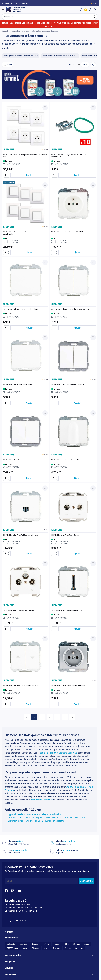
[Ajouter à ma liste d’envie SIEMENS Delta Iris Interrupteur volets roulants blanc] (45, 639)
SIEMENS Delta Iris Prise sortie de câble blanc (68, 460)
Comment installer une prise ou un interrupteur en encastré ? (37, 821)
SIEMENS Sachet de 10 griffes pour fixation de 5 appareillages (68, 156)
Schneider (11, 944)
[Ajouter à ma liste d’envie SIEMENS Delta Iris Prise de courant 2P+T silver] (93, 639)
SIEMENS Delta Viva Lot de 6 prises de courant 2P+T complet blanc (25, 156)
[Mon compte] (90, 10)
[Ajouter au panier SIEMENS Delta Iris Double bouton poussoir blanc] (77, 403)
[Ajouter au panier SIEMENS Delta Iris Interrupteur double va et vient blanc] (77, 328)
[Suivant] (72, 718)
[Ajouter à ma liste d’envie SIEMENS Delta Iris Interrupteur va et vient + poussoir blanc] (45, 413)
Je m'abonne (86, 881)
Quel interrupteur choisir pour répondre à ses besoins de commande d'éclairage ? (46, 818)
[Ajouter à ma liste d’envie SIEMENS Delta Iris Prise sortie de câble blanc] (93, 413)
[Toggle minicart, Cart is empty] (95, 10)
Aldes (87, 944)
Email (9, 881)
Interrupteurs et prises (20, 31)
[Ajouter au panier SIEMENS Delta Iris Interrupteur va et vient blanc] (29, 328)
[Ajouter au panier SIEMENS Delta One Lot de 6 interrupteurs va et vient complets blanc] (29, 253)
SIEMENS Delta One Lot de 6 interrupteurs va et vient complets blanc (22, 233)
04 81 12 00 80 (18, 921)
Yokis (46, 949)
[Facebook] (6, 891)
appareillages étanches (42, 800)
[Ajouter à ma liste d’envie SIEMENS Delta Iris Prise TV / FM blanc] (93, 488)
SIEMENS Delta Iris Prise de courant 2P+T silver (68, 686)
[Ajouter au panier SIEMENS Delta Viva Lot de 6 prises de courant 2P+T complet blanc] (29, 175)
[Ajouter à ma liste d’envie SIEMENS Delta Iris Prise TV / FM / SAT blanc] (45, 564)
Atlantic (76, 944)
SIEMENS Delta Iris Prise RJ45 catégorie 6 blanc (20, 535)
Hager (56, 944)
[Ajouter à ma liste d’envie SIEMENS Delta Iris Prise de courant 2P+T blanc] (93, 185)
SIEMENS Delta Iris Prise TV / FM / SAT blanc (19, 611)
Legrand (23, 944)
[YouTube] (19, 891)
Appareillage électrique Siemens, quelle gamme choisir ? (34, 815)
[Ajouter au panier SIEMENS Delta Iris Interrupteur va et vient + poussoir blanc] (29, 478)
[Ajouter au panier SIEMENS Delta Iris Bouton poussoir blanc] (29, 403)
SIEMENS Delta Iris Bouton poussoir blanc (18, 385)
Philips (68, 949)
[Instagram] (13, 891)
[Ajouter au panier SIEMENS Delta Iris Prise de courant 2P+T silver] (77, 704)
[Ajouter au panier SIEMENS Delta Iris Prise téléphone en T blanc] (77, 629)
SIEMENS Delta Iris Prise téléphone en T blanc (68, 611)
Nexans (35, 944)
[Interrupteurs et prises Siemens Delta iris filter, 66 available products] (21, 56)
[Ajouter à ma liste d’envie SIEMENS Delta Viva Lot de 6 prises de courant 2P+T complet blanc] (45, 108)
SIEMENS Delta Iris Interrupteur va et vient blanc (20, 310)
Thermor (57, 949)
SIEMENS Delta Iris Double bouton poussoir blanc (69, 385)
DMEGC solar (12, 949)
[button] (45, 150)
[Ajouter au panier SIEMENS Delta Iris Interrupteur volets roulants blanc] (29, 704)
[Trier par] (93, 65)
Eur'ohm (46, 944)
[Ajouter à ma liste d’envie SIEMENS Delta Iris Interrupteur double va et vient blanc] (93, 263)
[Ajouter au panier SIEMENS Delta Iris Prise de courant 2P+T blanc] (77, 253)
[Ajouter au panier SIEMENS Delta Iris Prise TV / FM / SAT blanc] (29, 629)
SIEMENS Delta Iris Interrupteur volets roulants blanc (22, 686)
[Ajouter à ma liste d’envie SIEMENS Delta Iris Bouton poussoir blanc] (45, 338)
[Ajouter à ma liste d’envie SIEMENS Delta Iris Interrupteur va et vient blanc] (45, 263)
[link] (27, 718)
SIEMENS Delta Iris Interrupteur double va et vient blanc (71, 310)
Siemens (36, 949)
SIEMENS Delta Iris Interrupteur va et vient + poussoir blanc (24, 460)
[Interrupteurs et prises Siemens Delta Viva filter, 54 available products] (60, 56)
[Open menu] (3, 10)
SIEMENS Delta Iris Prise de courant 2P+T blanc (68, 232)
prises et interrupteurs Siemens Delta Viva (57, 753)
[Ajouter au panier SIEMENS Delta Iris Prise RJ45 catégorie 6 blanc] (29, 554)
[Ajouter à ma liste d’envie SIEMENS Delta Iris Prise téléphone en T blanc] (93, 564)
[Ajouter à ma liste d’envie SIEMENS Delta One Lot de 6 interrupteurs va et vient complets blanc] (45, 185)
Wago (25, 949)
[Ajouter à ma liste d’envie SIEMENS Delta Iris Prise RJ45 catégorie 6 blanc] (45, 488)
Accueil (5, 31)
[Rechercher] (94, 17)
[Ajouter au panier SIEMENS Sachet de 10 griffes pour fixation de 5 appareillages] (77, 175)
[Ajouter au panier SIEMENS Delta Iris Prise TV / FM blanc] (77, 554)
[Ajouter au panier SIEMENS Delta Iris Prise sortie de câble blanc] (77, 478)
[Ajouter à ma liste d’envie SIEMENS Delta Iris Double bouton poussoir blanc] (93, 338)
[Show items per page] (85, 65)
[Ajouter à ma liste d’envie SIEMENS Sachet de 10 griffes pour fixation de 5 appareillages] (93, 108)
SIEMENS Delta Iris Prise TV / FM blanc (65, 535)
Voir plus (6, 48)
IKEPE (66, 944)
